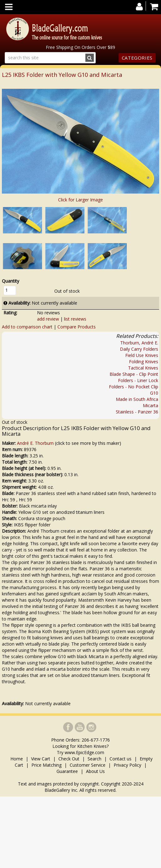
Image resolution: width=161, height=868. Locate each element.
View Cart (41, 759)
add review (48, 319)
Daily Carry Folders (139, 349)
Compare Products (77, 327)
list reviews (75, 319)
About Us (95, 771)
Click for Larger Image (80, 200)
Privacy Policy (127, 765)
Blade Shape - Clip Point (134, 374)
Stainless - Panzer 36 (137, 412)
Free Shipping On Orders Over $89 (80, 47)
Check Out (69, 759)
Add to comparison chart (27, 327)
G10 (154, 393)
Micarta (150, 405)
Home (17, 759)
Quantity (11, 281)
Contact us (121, 759)
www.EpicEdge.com (84, 752)
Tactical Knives (143, 368)
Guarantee (67, 771)
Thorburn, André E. (139, 343)
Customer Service (88, 765)
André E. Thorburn (35, 443)
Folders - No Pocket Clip (134, 387)
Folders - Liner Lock (138, 380)
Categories (137, 58)
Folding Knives (144, 362)
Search (94, 759)
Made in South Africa (137, 399)
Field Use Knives (142, 355)
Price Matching (46, 765)
